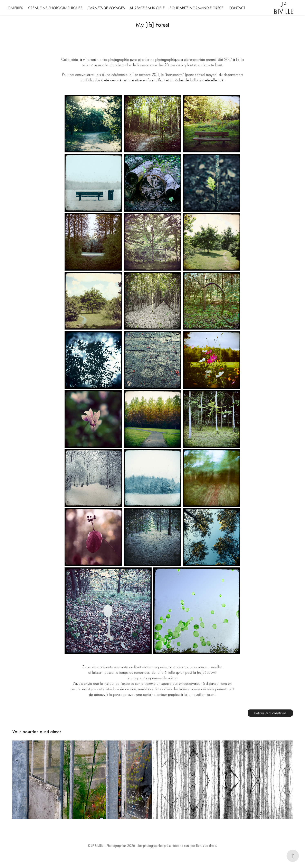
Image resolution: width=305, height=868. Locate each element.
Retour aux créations (270, 713)
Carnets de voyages (106, 8)
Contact (237, 8)
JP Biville (284, 8)
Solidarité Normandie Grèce (197, 8)
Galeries (15, 8)
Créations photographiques (55, 8)
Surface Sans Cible (147, 8)
